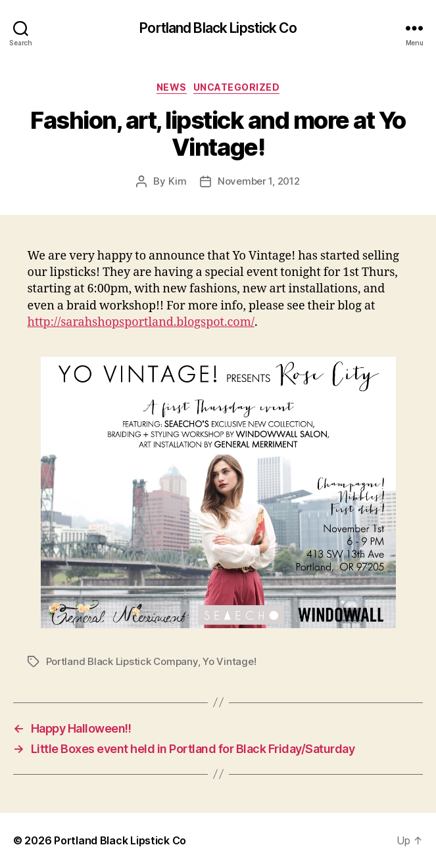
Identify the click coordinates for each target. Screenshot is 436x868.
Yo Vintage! (229, 661)
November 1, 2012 (259, 181)
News (172, 87)
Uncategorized (237, 87)
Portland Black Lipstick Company (122, 661)
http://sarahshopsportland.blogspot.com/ (141, 322)
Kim (178, 181)
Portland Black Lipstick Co (218, 28)
